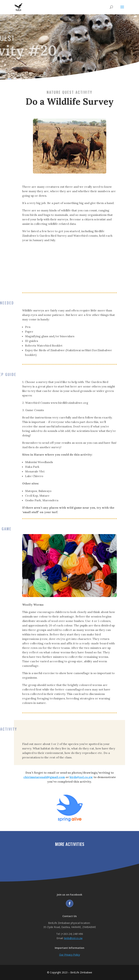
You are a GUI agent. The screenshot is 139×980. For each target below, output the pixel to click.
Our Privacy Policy (70, 955)
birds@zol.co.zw (73, 938)
